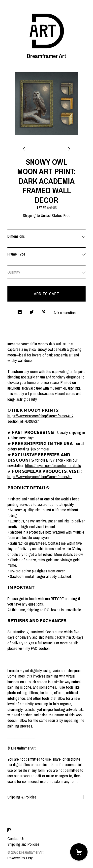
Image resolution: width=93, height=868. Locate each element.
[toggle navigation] (83, 32)
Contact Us (16, 839)
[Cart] (79, 852)
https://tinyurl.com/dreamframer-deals (53, 466)
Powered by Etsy (20, 858)
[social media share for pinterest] (44, 311)
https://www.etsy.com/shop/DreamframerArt (40, 477)
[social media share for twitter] (32, 311)
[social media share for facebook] (20, 311)
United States (51, 215)
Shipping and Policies (23, 844)
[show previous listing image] (35, 147)
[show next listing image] (58, 147)
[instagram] (9, 830)
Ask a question (65, 313)
